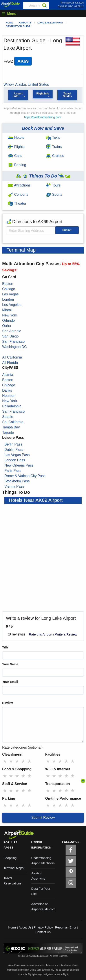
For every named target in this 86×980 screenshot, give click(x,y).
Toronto (8, 432)
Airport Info (18, 95)
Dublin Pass (14, 450)
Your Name (10, 664)
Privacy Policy (43, 927)
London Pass (15, 460)
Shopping (10, 858)
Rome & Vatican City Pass (25, 476)
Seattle (8, 417)
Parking (17, 165)
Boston (8, 284)
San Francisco (13, 342)
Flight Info (43, 94)
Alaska (20, 84)
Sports (54, 194)
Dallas (7, 390)
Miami (7, 310)
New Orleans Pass (19, 465)
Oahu (6, 326)
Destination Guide (18, 26)
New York (10, 315)
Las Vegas (10, 294)
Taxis (53, 138)
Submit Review (43, 818)
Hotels (16, 138)
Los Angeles (12, 305)
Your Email (10, 682)
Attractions (19, 185)
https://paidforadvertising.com (43, 117)
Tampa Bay (11, 427)
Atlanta (8, 375)
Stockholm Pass (17, 481)
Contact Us (43, 932)
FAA (8, 61)
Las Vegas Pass (17, 455)
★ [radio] (5, 761)
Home (9, 23)
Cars (15, 156)
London (8, 299)
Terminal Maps (14, 868)
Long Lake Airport (50, 23)
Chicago (9, 289)
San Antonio (12, 331)
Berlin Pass (13, 444)
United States (38, 84)
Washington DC (14, 347)
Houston (9, 396)
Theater (17, 203)
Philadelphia (12, 406)
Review (7, 703)
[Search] (44, 5)
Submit (67, 230)
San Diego (10, 336)
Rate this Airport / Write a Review (53, 634)
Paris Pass (13, 471)
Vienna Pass (14, 486)
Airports (25, 23)
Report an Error (66, 927)
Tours (53, 185)
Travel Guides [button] (67, 95)
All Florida (10, 363)
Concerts (18, 194)
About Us (25, 927)
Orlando (8, 320)
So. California (13, 422)
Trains (54, 147)
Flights (16, 147)
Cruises (55, 156)
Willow (8, 84)
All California (12, 357)
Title (5, 647)
